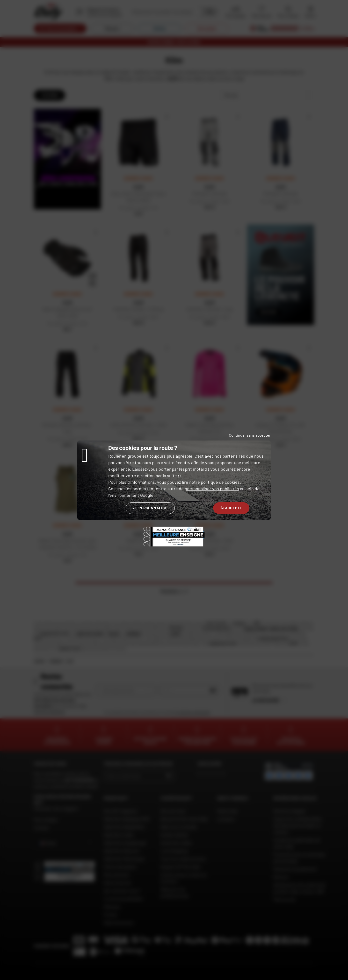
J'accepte (231, 508)
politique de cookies (220, 482)
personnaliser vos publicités (212, 489)
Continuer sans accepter (250, 435)
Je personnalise (150, 508)
